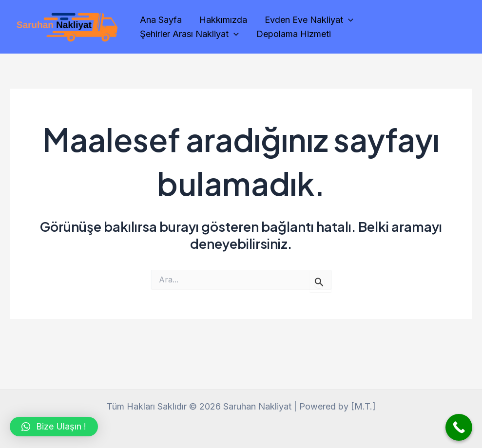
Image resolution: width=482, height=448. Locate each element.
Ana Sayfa (161, 20)
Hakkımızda (223, 20)
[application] (348, 20)
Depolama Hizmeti (294, 34)
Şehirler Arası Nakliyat (189, 34)
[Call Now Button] (459, 427)
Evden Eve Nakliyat (309, 20)
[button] (54, 427)
